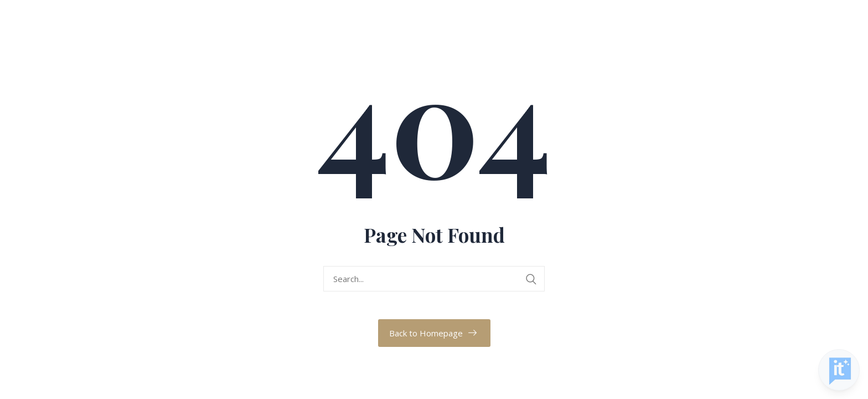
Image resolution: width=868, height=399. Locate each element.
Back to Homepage (426, 333)
